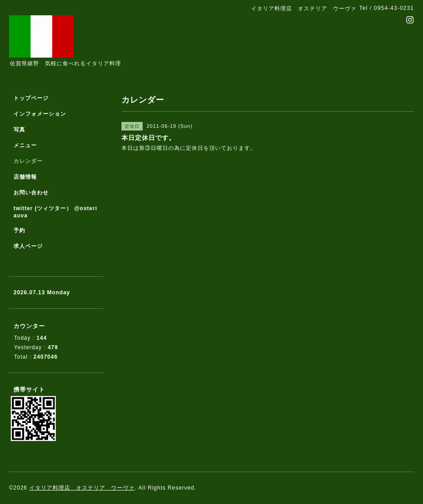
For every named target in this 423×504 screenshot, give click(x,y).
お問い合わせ (31, 193)
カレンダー (28, 161)
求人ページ (28, 246)
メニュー (25, 145)
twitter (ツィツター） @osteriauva (55, 212)
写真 (19, 130)
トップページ (31, 98)
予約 (19, 230)
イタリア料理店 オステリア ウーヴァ (82, 488)
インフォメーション (40, 114)
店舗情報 (25, 177)
